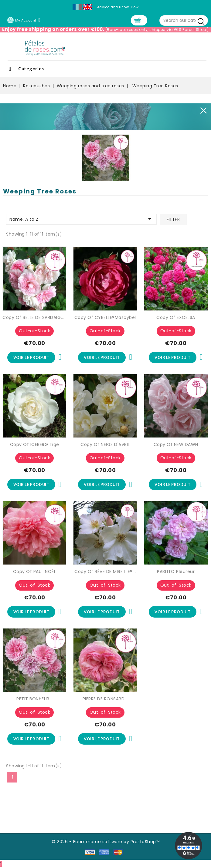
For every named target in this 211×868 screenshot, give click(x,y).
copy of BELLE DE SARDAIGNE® (36, 317)
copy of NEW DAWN (176, 444)
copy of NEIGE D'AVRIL (105, 444)
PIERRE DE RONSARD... (105, 699)
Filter (173, 220)
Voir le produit (31, 357)
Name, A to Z (81, 219)
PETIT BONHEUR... (34, 699)
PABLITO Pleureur (176, 572)
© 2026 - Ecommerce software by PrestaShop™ (106, 842)
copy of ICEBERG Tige (35, 444)
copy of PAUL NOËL (35, 572)
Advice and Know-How (118, 7)
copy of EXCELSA (176, 317)
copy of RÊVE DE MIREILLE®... (105, 572)
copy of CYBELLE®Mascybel (105, 317)
